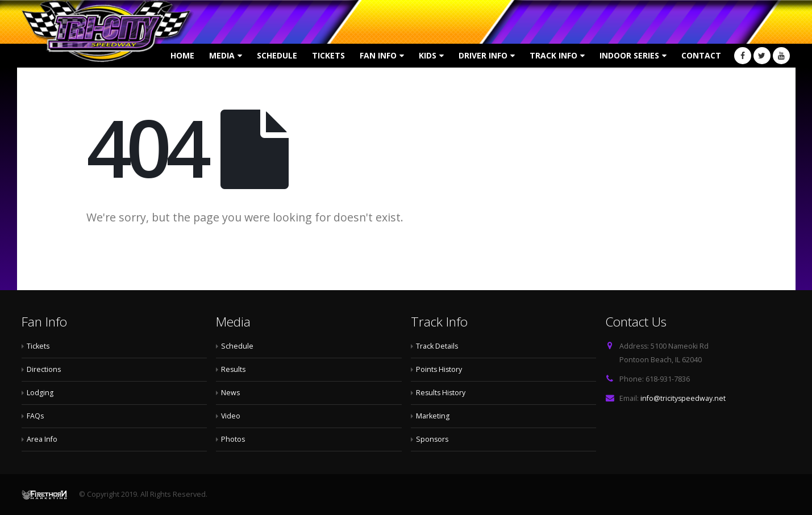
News (231, 393)
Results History (442, 393)
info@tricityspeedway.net (683, 398)
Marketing (433, 416)
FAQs (36, 416)
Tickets (328, 55)
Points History (440, 369)
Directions (44, 369)
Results (234, 369)
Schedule (277, 55)
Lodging (40, 393)
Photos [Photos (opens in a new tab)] (233, 439)
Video (231, 416)
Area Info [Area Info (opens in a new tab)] (42, 439)
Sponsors (433, 439)
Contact (701, 55)
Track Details (437, 346)
